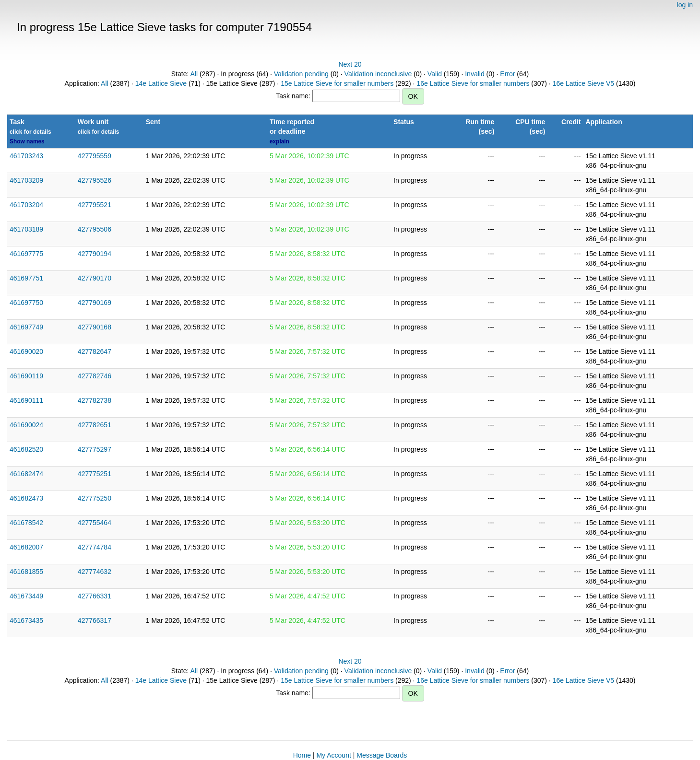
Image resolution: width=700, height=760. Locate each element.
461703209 (26, 180)
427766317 (95, 620)
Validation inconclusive (378, 74)
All (194, 74)
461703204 (26, 205)
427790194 (95, 254)
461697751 (26, 278)
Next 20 (350, 64)
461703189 (26, 229)
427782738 (95, 400)
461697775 (26, 254)
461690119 (26, 376)
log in (685, 5)
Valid (435, 74)
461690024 (26, 425)
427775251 (95, 474)
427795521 (95, 205)
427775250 (95, 498)
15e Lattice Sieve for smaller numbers (337, 83)
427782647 (95, 351)
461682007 (26, 547)
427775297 (95, 449)
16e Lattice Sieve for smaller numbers (473, 83)
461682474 (26, 474)
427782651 (95, 425)
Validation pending (301, 74)
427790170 (95, 278)
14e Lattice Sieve (161, 83)
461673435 (26, 620)
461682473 (26, 498)
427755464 (95, 523)
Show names (27, 141)
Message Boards (382, 755)
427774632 (95, 572)
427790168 (95, 327)
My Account (333, 755)
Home (302, 755)
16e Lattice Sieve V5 (583, 83)
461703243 (26, 156)
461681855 (26, 572)
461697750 (26, 303)
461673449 (26, 596)
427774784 (95, 547)
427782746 (95, 376)
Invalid (475, 74)
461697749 (26, 327)
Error (507, 74)
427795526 (95, 180)
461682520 (26, 449)
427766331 (95, 596)
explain (279, 141)
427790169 (95, 303)
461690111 (26, 400)
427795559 (95, 156)
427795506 (95, 229)
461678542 (26, 523)
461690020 (26, 351)
